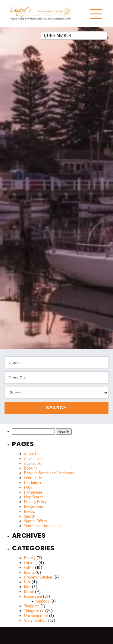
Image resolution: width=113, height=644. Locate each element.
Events (29, 572)
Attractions (33, 458)
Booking (31, 468)
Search (56, 408)
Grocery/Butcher (38, 577)
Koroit (29, 591)
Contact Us (33, 478)
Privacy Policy (35, 502)
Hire (27, 582)
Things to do (34, 611)
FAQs (28, 487)
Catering (31, 563)
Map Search (34, 497)
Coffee (29, 567)
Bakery (30, 558)
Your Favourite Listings (43, 526)
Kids (28, 587)
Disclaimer (33, 482)
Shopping (32, 606)
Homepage (33, 492)
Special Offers (35, 521)
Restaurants (34, 506)
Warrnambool (36, 620)
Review (30, 511)
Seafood (43, 601)
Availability (33, 463)
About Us (32, 454)
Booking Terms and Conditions (49, 473)
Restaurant (33, 596)
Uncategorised (36, 615)
